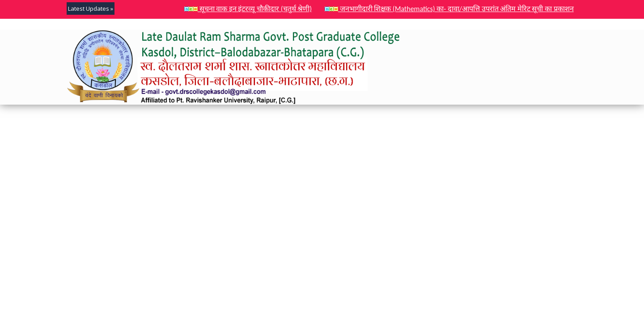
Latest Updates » (91, 8)
